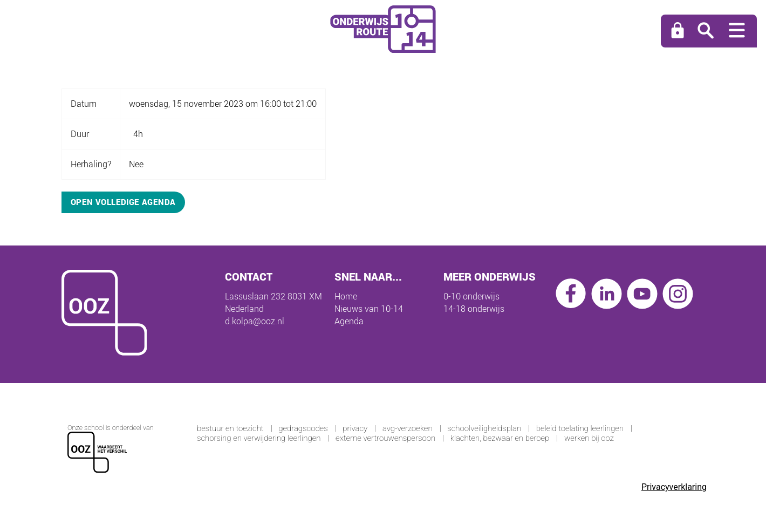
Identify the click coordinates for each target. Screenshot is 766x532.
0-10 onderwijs (471, 296)
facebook (571, 294)
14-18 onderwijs (474, 309)
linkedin (607, 294)
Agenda (349, 321)
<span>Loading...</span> (383, 456)
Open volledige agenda (123, 202)
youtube (642, 294)
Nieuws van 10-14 (369, 309)
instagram (678, 294)
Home (346, 296)
